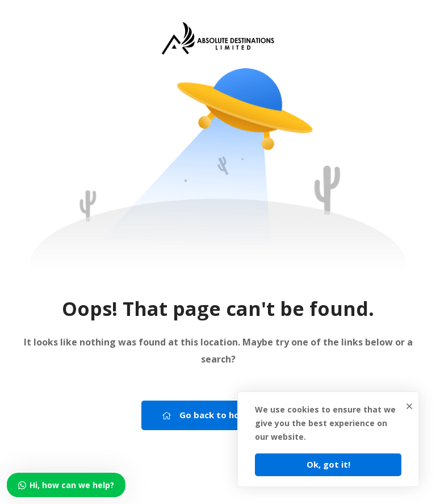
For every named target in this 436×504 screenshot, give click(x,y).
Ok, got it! (328, 464)
